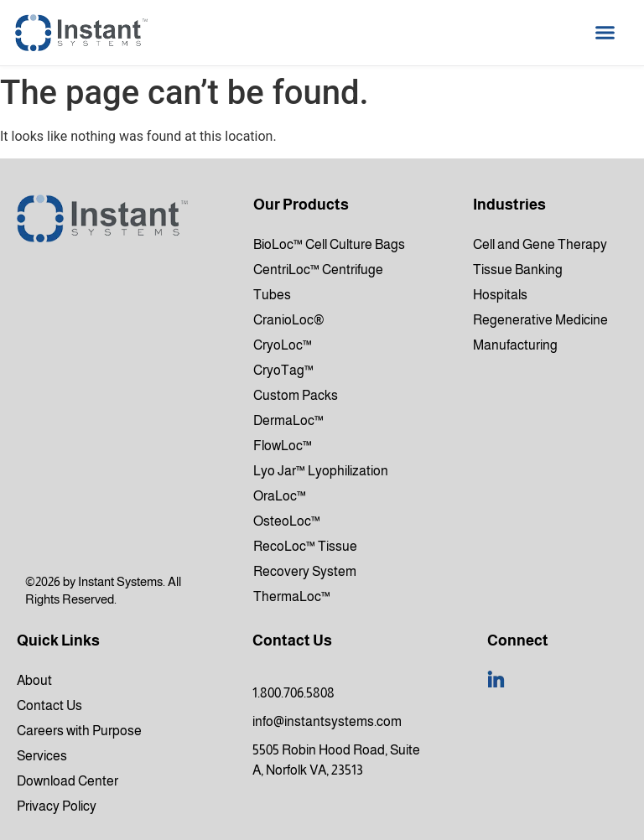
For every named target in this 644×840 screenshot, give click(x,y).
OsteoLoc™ (287, 521)
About (34, 680)
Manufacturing (515, 345)
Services (42, 756)
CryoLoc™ (283, 345)
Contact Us (49, 705)
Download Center (68, 781)
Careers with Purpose (79, 731)
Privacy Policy (57, 806)
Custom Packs (296, 395)
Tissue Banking (518, 270)
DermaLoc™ (288, 420)
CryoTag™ (283, 370)
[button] (605, 33)
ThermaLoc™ (292, 596)
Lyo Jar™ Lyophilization (321, 471)
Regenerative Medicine (540, 320)
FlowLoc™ (283, 446)
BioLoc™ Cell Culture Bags (329, 244)
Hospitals (500, 295)
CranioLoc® (289, 320)
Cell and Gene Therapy (540, 244)
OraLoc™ (280, 496)
